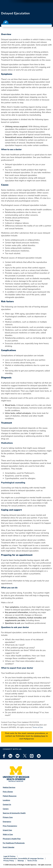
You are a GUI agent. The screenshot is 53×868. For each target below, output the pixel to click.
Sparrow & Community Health (14, 813)
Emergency (7, 822)
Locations (6, 800)
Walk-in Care (8, 834)
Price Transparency (10, 826)
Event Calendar (9, 847)
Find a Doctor (8, 792)
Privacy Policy (9, 861)
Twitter (25, 756)
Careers (6, 809)
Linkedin (10, 756)
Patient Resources (10, 796)
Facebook (4, 756)
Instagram (32, 756)
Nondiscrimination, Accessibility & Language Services (23, 859)
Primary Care (8, 817)
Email (39, 756)
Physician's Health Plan (12, 839)
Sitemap (21, 861)
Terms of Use (38, 727)
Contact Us (7, 804)
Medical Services (9, 787)
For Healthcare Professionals (14, 843)
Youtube (17, 756)
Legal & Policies (9, 856)
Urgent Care (7, 830)
